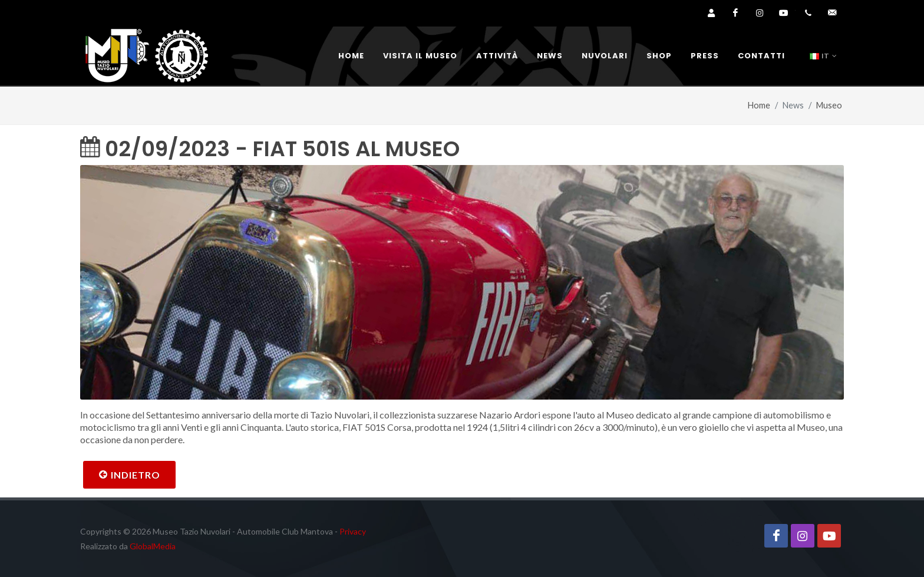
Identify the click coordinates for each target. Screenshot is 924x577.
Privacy (353, 531)
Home (759, 105)
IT (823, 56)
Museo (829, 105)
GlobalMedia (153, 546)
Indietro (129, 474)
